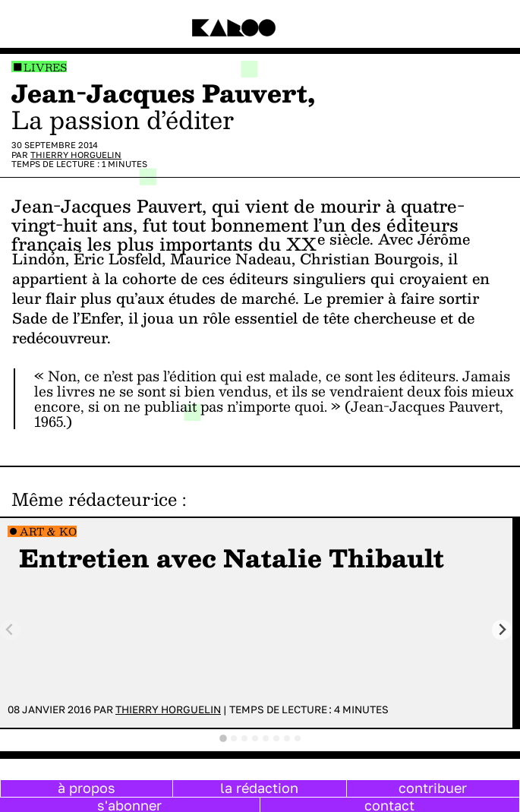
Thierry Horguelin (76, 155)
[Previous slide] (10, 630)
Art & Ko (48, 531)
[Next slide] (502, 630)
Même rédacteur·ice (94, 499)
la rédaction (259, 788)
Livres (45, 67)
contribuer (433, 788)
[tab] (223, 738)
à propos (87, 788)
